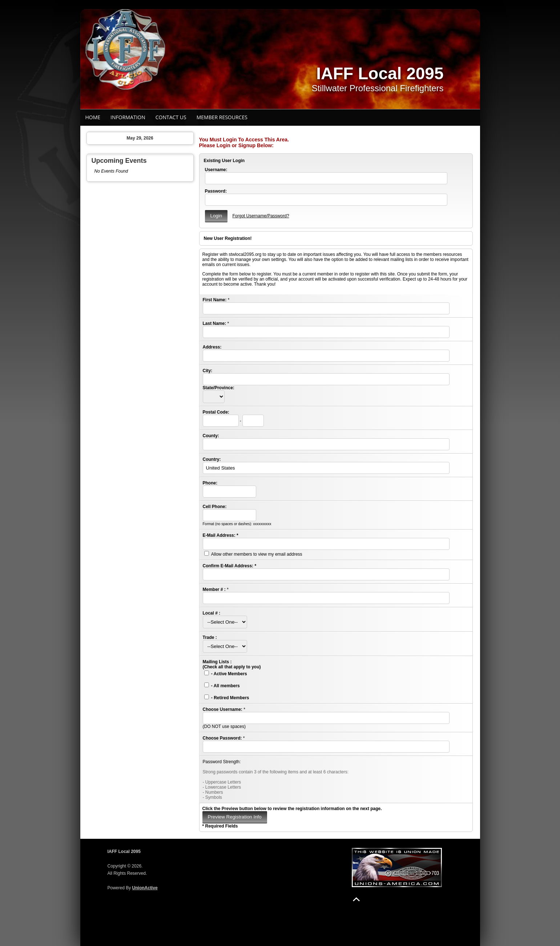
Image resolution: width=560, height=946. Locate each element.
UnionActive (145, 888)
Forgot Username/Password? (261, 216)
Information (128, 117)
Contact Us (171, 117)
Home (93, 117)
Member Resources (222, 117)
